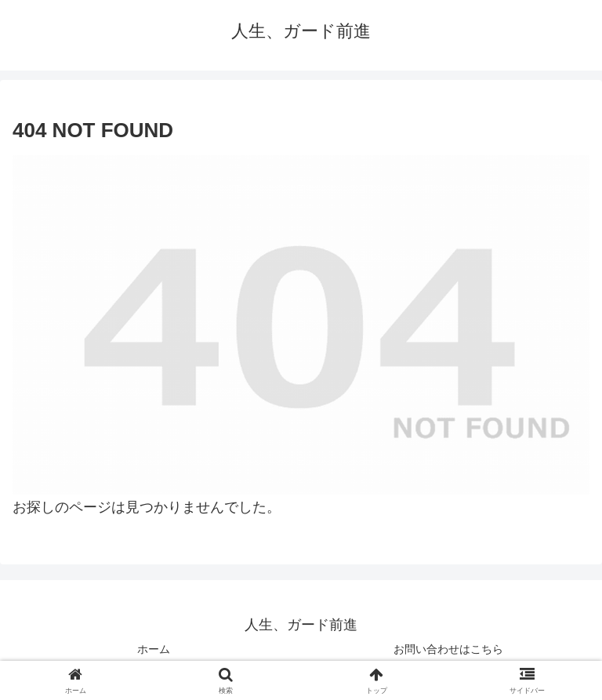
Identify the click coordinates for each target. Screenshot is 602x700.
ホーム (154, 649)
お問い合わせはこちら (448, 649)
